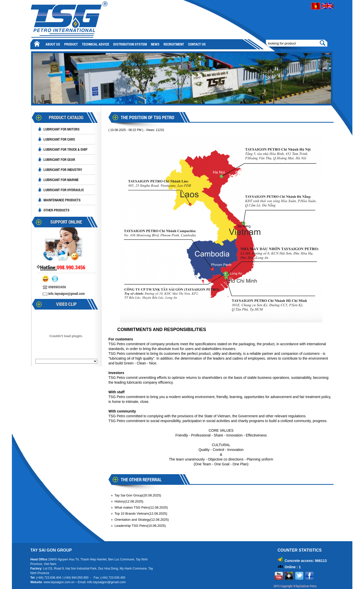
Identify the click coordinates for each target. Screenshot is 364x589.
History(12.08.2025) (129, 501)
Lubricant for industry (63, 170)
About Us (53, 44)
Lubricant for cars (59, 139)
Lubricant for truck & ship (65, 149)
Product (71, 44)
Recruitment (174, 44)
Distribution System (130, 44)
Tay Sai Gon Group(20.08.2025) (138, 495)
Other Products (56, 210)
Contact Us (197, 44)
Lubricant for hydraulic (64, 190)
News (155, 44)
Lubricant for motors (62, 129)
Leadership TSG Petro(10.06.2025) (140, 526)
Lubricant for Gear (59, 159)
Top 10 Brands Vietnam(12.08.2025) (141, 514)
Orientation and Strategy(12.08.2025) (142, 520)
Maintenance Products (62, 200)
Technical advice (96, 44)
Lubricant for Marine (61, 180)
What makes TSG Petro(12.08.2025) (141, 507)
